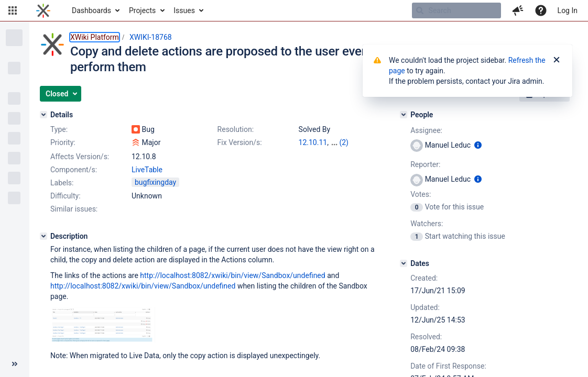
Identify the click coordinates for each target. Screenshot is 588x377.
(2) (344, 142)
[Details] (43, 115)
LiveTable (147, 170)
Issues (184, 10)
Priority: (63, 142)
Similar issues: (74, 209)
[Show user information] (478, 145)
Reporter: (425, 164)
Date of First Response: (448, 366)
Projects (142, 10)
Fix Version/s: (240, 142)
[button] (13, 10)
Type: (59, 129)
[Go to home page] (43, 10)
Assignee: (426, 130)
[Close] (557, 60)
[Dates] (404, 263)
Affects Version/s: (80, 157)
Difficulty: (66, 196)
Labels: (62, 183)
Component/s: (74, 170)
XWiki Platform (95, 37)
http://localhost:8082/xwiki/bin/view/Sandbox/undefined (232, 275)
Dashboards (91, 10)
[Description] (43, 236)
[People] (404, 115)
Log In (568, 10)
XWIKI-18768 (151, 37)
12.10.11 (313, 142)
